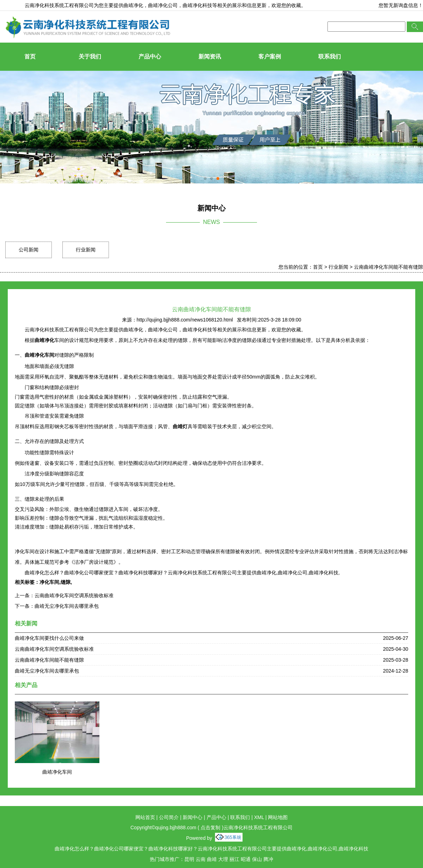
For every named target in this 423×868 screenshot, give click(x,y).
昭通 (246, 859)
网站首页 (145, 817)
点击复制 (210, 828)
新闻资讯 (210, 57)
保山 (257, 859)
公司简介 (169, 817)
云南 (201, 859)
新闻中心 (192, 817)
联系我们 (330, 57)
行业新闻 (86, 250)
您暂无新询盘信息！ (401, 5)
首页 (30, 57)
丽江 (234, 859)
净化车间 (49, 582)
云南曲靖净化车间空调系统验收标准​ (74, 595)
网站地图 (278, 817)
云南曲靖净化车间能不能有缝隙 (388, 267)
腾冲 (268, 859)
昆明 (189, 859)
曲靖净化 (133, 5)
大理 (223, 859)
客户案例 (270, 57)
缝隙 (66, 582)
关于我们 (90, 57)
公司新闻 (29, 250)
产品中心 (150, 57)
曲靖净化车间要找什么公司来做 (49, 638)
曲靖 (212, 859)
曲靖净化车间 (57, 772)
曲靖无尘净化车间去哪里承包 (67, 606)
